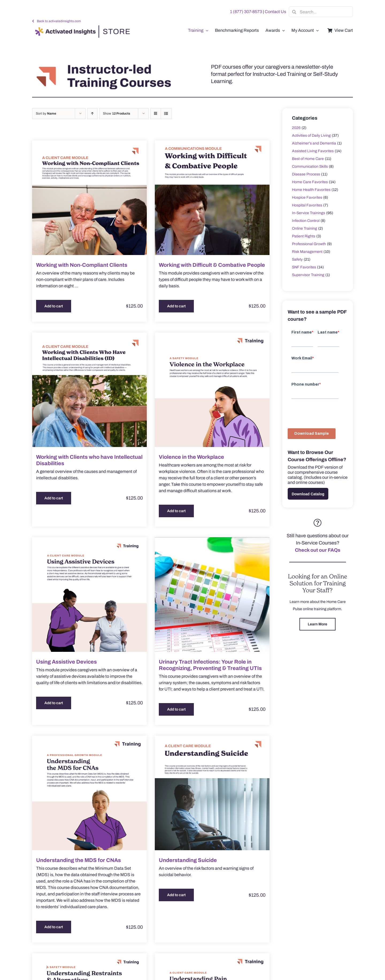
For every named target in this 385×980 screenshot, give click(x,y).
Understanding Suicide (188, 860)
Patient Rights (304, 236)
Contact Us (275, 12)
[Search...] (321, 12)
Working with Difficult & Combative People (212, 265)
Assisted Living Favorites (313, 151)
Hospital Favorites (307, 205)
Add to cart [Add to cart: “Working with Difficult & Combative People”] (176, 306)
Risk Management (307, 252)
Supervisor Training (308, 275)
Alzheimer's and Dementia (314, 143)
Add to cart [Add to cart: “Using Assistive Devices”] (54, 703)
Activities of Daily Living (311, 136)
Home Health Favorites (311, 190)
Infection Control (306, 221)
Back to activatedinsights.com (59, 21)
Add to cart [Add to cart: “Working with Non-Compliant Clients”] (54, 306)
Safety (297, 259)
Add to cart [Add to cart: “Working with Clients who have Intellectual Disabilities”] (54, 498)
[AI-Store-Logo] (81, 28)
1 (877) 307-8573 (246, 12)
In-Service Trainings (309, 213)
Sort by (46, 113)
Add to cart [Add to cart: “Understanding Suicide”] (176, 895)
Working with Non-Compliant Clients (82, 265)
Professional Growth (309, 244)
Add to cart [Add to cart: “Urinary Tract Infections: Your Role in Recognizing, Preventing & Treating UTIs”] (176, 709)
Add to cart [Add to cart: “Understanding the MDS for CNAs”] (54, 927)
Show (117, 113)
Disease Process (306, 174)
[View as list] (166, 114)
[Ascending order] (92, 114)
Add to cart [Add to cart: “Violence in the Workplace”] (176, 511)
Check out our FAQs (318, 550)
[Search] (294, 12)
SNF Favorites (304, 267)
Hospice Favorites (307, 197)
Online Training (305, 228)
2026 (296, 128)
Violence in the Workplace (191, 457)
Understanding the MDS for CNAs (78, 860)
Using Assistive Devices (66, 662)
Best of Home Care (308, 159)
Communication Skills (310, 166)
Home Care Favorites (310, 182)
